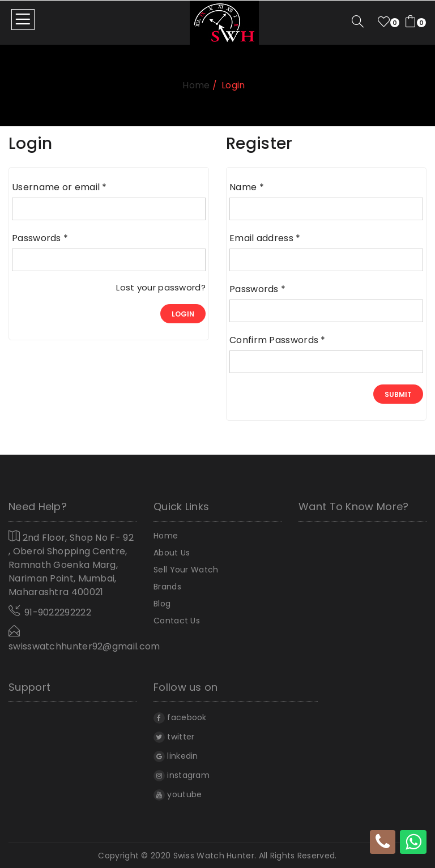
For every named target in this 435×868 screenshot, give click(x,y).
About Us (172, 553)
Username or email (59, 187)
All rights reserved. (298, 856)
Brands (167, 587)
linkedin (176, 756)
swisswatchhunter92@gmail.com (84, 639)
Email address (265, 238)
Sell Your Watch (186, 570)
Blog (162, 604)
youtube (178, 794)
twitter (174, 737)
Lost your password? (161, 288)
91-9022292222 (58, 612)
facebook (180, 717)
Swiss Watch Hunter (214, 856)
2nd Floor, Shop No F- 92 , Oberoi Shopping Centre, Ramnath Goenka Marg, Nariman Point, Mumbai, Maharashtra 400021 (71, 564)
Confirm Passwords (278, 340)
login (183, 314)
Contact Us (177, 621)
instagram (182, 775)
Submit (398, 394)
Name (247, 187)
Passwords (40, 238)
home (196, 85)
